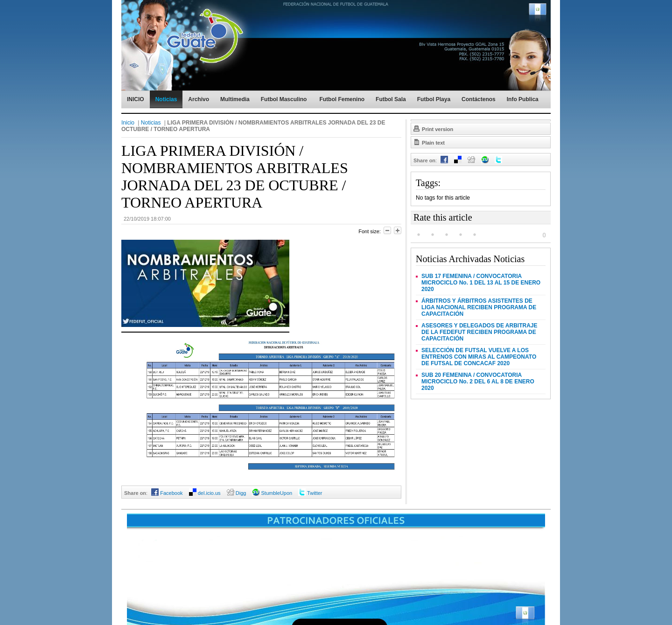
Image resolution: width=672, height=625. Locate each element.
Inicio (128, 123)
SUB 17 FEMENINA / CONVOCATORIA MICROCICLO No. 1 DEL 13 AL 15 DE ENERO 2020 (481, 283)
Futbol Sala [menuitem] (391, 99)
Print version (433, 128)
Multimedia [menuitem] (235, 99)
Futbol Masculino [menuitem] (284, 99)
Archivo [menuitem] (199, 99)
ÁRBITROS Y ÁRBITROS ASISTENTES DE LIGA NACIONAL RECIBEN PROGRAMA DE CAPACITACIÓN (479, 307)
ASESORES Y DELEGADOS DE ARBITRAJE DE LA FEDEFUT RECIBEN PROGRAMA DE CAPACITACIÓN (479, 332)
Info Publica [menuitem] (523, 99)
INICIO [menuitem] (136, 99)
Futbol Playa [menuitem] (434, 99)
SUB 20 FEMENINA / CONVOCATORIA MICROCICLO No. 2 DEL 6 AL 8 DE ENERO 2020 (478, 382)
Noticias (151, 123)
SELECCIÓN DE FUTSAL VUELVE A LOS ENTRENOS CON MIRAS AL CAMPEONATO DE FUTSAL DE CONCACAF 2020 (479, 357)
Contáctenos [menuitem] (479, 99)
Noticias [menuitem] (166, 99)
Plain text (429, 142)
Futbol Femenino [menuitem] (342, 99)
